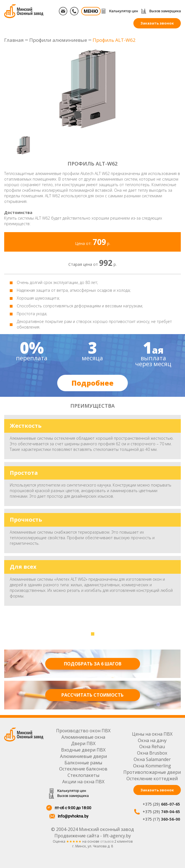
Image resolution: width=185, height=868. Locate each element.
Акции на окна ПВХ (83, 782)
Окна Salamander (152, 759)
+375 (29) (161, 804)
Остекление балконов (83, 769)
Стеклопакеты (83, 775)
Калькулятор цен (124, 11)
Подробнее (92, 383)
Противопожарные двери (152, 772)
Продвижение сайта (77, 836)
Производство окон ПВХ (83, 731)
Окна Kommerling (152, 766)
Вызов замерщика (165, 11)
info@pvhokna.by (73, 816)
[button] (93, 634)
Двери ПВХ (83, 743)
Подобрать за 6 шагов (93, 664)
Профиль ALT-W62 (114, 40)
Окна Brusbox (152, 753)
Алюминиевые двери (83, 756)
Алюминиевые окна (83, 737)
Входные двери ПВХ (83, 750)
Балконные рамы (83, 763)
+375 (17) (161, 819)
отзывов (107, 841)
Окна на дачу (152, 740)
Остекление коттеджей (152, 779)
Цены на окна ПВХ (152, 734)
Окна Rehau (152, 747)
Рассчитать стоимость (92, 695)
